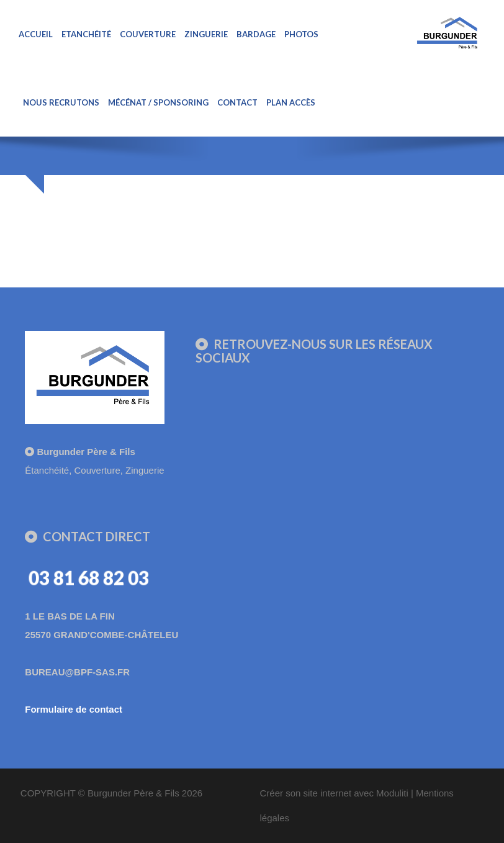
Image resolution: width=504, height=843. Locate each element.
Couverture (148, 34)
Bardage (256, 34)
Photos (301, 34)
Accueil (36, 34)
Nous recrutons (61, 102)
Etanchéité (86, 34)
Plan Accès (291, 102)
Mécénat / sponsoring (158, 102)
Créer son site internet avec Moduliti (334, 793)
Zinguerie (206, 34)
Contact (237, 102)
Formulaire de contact (74, 709)
